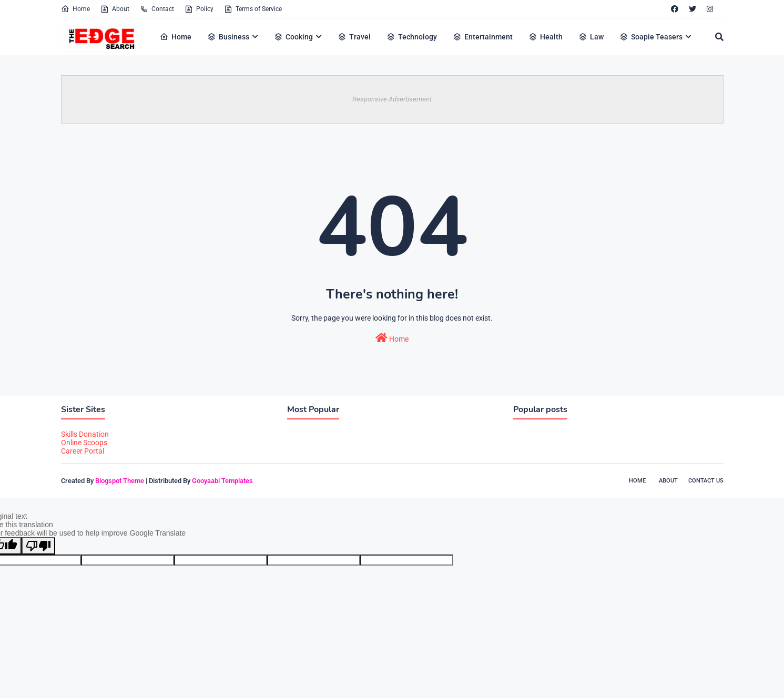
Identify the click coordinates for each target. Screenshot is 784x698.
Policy (199, 9)
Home (75, 9)
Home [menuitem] (176, 37)
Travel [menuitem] (354, 37)
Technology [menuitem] (412, 37)
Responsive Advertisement (392, 99)
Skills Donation (85, 434)
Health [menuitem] (546, 37)
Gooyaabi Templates (222, 481)
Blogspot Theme (120, 481)
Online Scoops (84, 443)
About (115, 9)
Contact (157, 9)
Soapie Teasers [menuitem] (651, 37)
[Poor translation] (38, 546)
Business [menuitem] (228, 37)
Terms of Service (253, 9)
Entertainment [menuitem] (483, 37)
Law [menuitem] (591, 37)
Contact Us (706, 481)
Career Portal (83, 451)
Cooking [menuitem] (293, 37)
